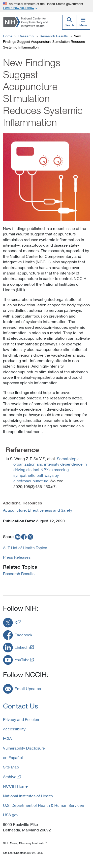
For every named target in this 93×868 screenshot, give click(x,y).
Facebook (23, 635)
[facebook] (24, 537)
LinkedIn (22, 647)
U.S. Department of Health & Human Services (43, 805)
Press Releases (17, 557)
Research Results (54, 36)
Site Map (11, 767)
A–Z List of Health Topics (25, 548)
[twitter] (31, 537)
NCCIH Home (15, 786)
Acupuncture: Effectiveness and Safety (38, 510)
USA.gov (11, 815)
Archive (10, 777)
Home (8, 36)
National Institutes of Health (28, 796)
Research (26, 36)
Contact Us (21, 706)
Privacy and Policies (21, 719)
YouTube (22, 660)
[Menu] (83, 22)
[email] (17, 537)
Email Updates (28, 688)
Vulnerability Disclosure (24, 748)
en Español (13, 757)
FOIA (7, 738)
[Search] (69, 22)
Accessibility (14, 729)
